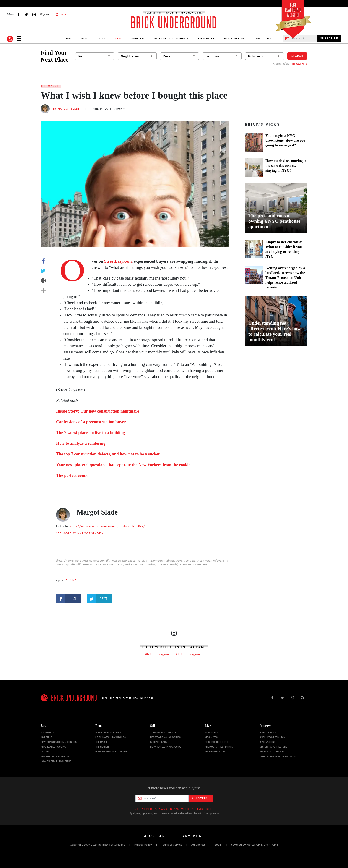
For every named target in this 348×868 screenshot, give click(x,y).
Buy (69, 39)
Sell (102, 39)
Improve (138, 39)
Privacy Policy (143, 845)
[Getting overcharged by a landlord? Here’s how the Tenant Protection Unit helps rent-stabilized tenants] (254, 278)
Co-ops (45, 752)
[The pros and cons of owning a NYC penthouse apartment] (276, 208)
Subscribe (201, 798)
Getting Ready (159, 742)
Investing (46, 737)
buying (71, 580)
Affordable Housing (53, 747)
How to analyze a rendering (81, 443)
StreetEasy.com (118, 261)
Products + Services (272, 752)
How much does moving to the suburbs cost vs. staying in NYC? (286, 166)
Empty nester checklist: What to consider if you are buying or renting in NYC (284, 249)
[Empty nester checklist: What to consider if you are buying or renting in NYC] (254, 249)
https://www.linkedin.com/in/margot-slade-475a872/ (107, 526)
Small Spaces (268, 732)
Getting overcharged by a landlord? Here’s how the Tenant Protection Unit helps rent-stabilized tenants (285, 278)
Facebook (18, 14)
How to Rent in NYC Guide (111, 752)
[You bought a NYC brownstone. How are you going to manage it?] (254, 142)
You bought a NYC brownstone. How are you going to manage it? (285, 140)
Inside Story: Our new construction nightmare (98, 411)
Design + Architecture (273, 747)
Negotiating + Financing (56, 756)
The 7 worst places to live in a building (90, 433)
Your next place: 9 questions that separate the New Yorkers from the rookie (123, 465)
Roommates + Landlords (110, 737)
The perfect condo (72, 476)
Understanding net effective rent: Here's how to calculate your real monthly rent (275, 331)
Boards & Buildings (172, 39)
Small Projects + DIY (272, 737)
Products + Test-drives (219, 747)
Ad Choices (198, 845)
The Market (51, 86)
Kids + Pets (211, 737)
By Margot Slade (66, 109)
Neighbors (211, 732)
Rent (85, 39)
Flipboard (46, 14)
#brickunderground (190, 654)
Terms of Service (172, 845)
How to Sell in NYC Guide (166, 747)
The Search (102, 747)
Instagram (34, 14)
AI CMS (273, 845)
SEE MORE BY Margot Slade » (80, 533)
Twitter (26, 14)
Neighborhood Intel (217, 742)
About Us (264, 39)
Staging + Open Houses (164, 732)
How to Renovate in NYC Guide (278, 756)
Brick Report (235, 39)
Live (208, 726)
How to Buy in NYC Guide (56, 761)
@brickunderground (159, 654)
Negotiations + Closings (165, 737)
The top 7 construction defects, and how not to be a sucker (108, 454)
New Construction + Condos (59, 742)
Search (297, 56)
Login (218, 845)
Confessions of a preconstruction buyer (91, 422)
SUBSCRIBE (329, 39)
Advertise (206, 39)
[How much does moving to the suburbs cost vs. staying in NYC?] (254, 167)
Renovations (267, 742)
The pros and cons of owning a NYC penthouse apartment (274, 221)
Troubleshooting (216, 752)
